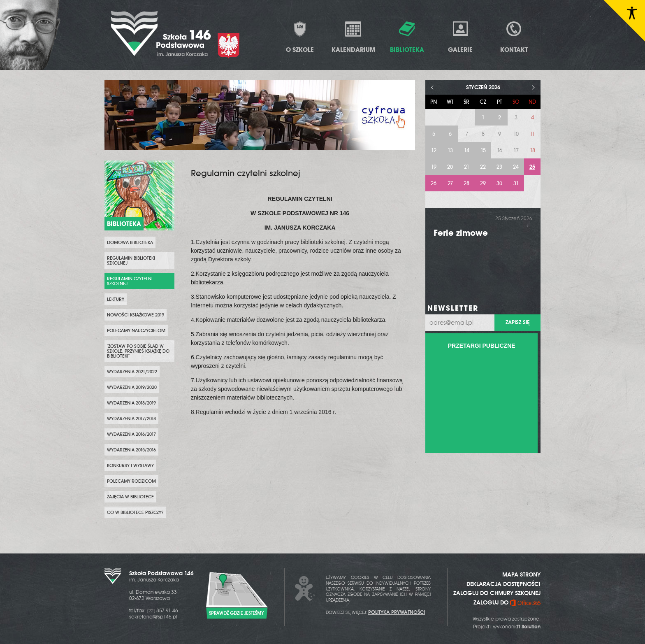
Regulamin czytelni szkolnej (130, 281)
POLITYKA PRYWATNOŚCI (397, 612)
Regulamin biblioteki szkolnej (131, 260)
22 (483, 167)
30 (499, 183)
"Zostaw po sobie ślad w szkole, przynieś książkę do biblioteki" (138, 351)
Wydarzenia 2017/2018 (131, 418)
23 (499, 167)
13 (450, 150)
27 (450, 183)
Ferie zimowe (461, 233)
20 (450, 167)
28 (466, 183)
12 (434, 150)
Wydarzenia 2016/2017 (131, 434)
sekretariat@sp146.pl (153, 617)
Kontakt (514, 37)
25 (532, 167)
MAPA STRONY (521, 574)
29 (483, 183)
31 (516, 183)
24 (516, 167)
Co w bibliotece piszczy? (135, 512)
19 (434, 167)
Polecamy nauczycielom (136, 330)
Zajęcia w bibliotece (130, 497)
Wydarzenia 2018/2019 (131, 403)
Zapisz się (517, 322)
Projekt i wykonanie (507, 627)
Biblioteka (407, 37)
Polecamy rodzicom (131, 481)
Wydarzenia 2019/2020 (132, 387)
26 (434, 183)
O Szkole (300, 37)
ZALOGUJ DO (507, 602)
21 (467, 167)
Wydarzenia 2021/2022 (132, 372)
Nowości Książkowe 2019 (136, 315)
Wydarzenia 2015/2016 (131, 450)
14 (467, 150)
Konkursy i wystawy (130, 465)
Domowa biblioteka (130, 242)
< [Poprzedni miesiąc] (433, 87)
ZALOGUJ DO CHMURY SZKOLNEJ (497, 593)
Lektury (116, 299)
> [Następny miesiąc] (533, 87)
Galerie (460, 37)
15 (483, 150)
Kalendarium (353, 37)
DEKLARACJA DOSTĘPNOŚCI (503, 584)
